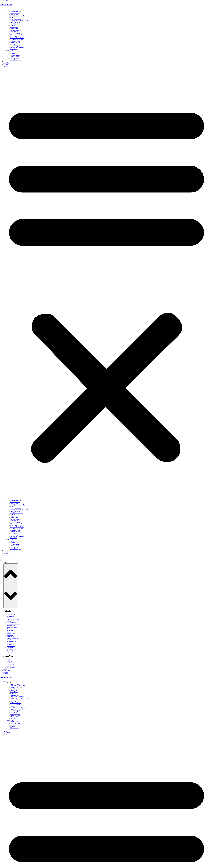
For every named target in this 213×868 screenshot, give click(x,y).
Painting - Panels (15, 55)
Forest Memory (15, 25)
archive (6, 65)
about (5, 61)
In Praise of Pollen (16, 30)
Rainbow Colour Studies (17, 38)
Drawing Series (15, 44)
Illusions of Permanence (17, 47)
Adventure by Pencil (16, 46)
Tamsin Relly (6, 4)
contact (5, 66)
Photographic (14, 54)
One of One (14, 36)
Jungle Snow (14, 27)
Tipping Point (14, 28)
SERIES (9, 10)
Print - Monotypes (15, 60)
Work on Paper (15, 57)
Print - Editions (15, 58)
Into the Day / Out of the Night (19, 21)
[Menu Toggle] (1, 559)
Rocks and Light (15, 41)
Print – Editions (11, 666)
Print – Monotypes (11, 667)
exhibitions (7, 63)
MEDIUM (10, 50)
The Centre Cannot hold (17, 35)
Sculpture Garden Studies (18, 39)
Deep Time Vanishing (16, 19)
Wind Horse (14, 49)
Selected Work (14, 14)
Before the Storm (15, 22)
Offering (13, 18)
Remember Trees (15, 43)
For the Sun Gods (15, 33)
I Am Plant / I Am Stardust (18, 16)
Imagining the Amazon (17, 24)
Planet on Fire (14, 32)
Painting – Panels (11, 663)
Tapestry (13, 52)
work (5, 8)
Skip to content (4, 1)
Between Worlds (15, 13)
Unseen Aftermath (16, 11)
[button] (106, 282)
